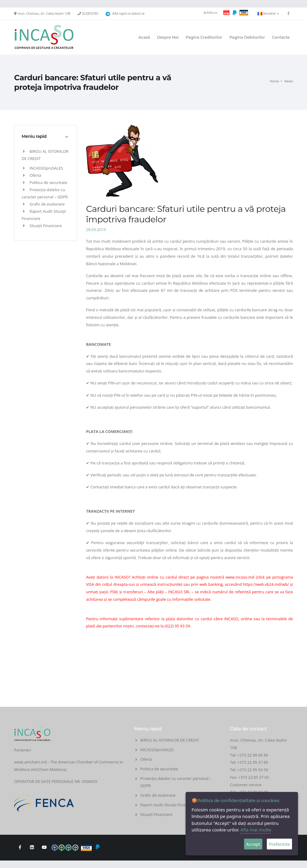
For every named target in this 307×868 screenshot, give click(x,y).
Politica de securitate (45, 182)
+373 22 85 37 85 (253, 762)
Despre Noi (168, 37)
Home (274, 81)
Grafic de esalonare (44, 204)
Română (268, 13)
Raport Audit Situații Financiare (168, 805)
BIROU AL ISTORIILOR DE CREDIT (170, 740)
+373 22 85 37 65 (254, 777)
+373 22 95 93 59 (253, 770)
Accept (253, 844)
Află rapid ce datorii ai (128, 13)
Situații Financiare (42, 226)
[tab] (46, 136)
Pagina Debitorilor (247, 37)
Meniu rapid (34, 136)
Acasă (144, 37)
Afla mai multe (256, 830)
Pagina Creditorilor (204, 37)
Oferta (32, 175)
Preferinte (279, 844)
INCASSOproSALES (43, 168)
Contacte (281, 37)
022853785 (90, 13)
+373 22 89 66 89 (253, 755)
